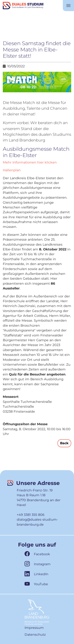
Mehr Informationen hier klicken (30, 162)
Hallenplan (12, 170)
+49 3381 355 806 (31, 515)
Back (64, 443)
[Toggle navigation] (68, 6)
